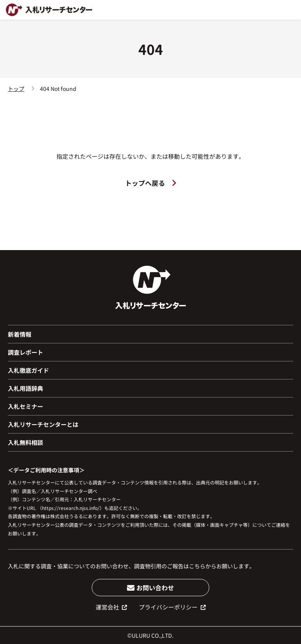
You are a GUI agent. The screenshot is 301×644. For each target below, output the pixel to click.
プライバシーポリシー (172, 607)
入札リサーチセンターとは (43, 424)
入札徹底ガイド (28, 370)
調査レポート (25, 352)
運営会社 (112, 607)
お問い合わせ (151, 588)
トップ (16, 89)
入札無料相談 (25, 442)
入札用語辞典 (25, 388)
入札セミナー (25, 406)
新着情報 (20, 334)
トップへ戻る (150, 183)
